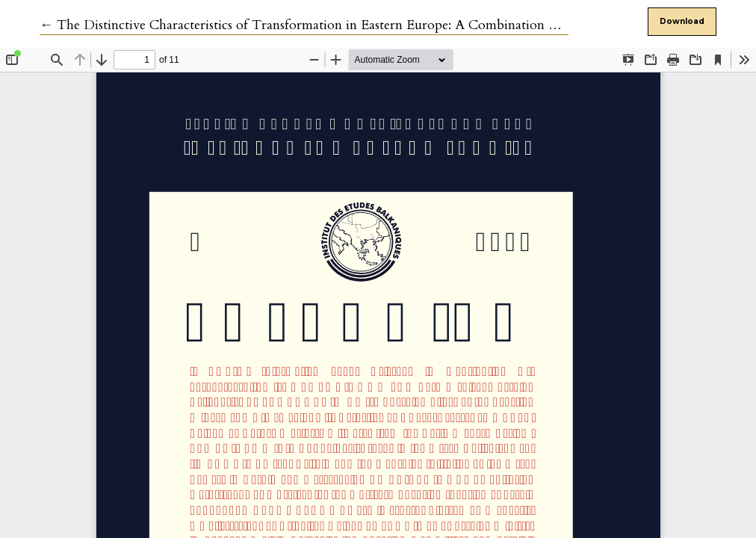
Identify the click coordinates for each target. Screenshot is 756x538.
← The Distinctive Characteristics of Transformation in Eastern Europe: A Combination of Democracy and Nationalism (384, 25)
